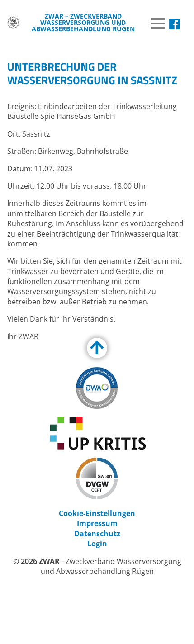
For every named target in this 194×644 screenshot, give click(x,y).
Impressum (97, 523)
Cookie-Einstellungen (97, 513)
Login (97, 544)
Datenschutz (97, 534)
